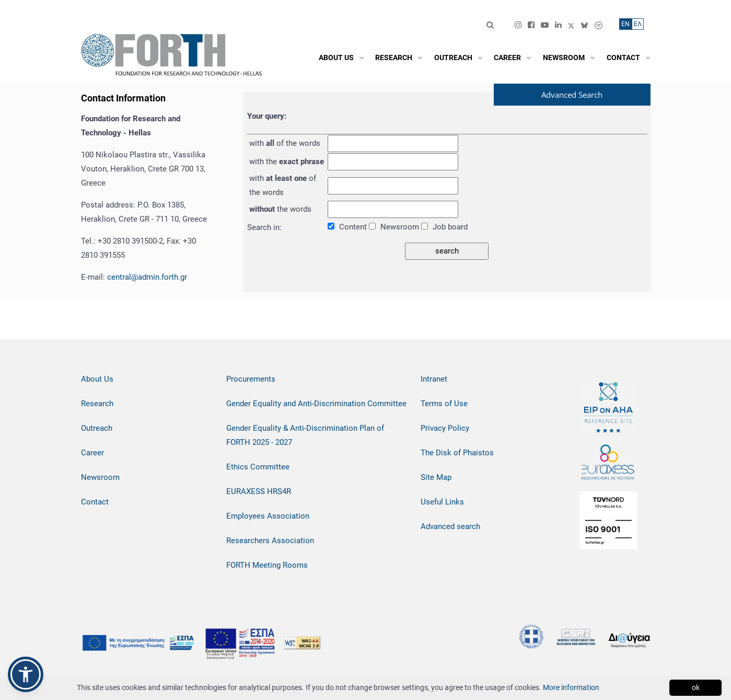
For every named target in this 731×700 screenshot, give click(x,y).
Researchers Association (270, 541)
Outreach (97, 428)
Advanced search (450, 526)
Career (92, 453)
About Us (97, 379)
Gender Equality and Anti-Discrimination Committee (316, 404)
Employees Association (268, 516)
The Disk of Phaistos (457, 453)
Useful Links (442, 502)
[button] (26, 674)
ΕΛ (638, 24)
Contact (95, 502)
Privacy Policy (445, 428)
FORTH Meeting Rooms (267, 565)
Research (97, 404)
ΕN (625, 24)
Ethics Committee (258, 467)
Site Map (436, 477)
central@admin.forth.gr (147, 277)
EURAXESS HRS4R (259, 491)
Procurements (251, 379)
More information (571, 687)
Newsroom (100, 477)
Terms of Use (444, 404)
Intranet (434, 379)
